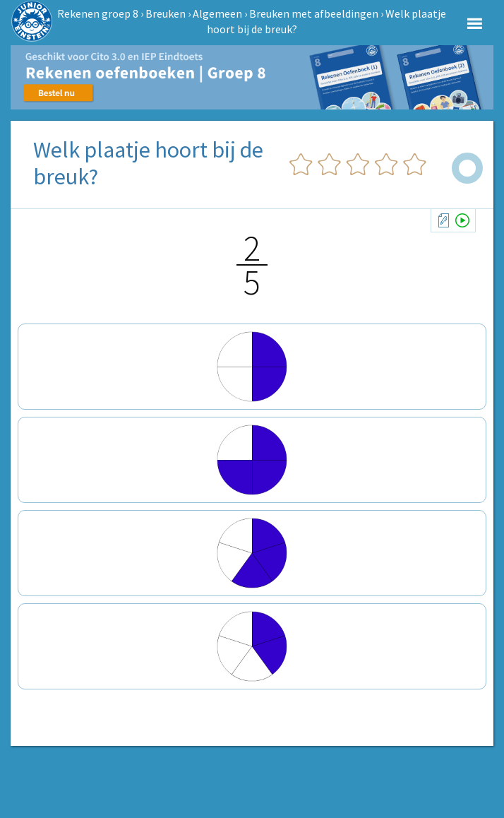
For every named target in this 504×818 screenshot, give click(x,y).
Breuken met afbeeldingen (314, 13)
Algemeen (217, 13)
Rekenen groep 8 (98, 13)
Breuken (166, 13)
